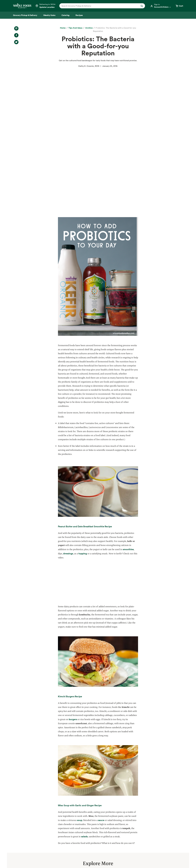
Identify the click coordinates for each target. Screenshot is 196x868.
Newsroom (99, 834)
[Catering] (66, 15)
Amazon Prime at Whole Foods (22, 829)
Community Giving (60, 820)
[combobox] (98, 6)
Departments (100, 820)
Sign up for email (171, 831)
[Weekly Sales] (49, 15)
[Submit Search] (142, 6)
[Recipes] (79, 15)
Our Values (99, 816)
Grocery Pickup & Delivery (20, 811)
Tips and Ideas (15, 843)
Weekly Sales (14, 820)
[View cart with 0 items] (179, 6)
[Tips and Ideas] (75, 28)
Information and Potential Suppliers (110, 825)
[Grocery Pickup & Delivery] (25, 15)
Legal (168, 859)
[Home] (63, 28)
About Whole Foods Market (107, 811)
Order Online (14, 848)
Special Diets (14, 839)
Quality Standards (59, 816)
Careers (97, 829)
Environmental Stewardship (64, 825)
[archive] (89, 28)
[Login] (161, 6)
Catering (12, 825)
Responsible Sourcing (61, 811)
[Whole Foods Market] (22, 6)
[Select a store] (45, 6)
